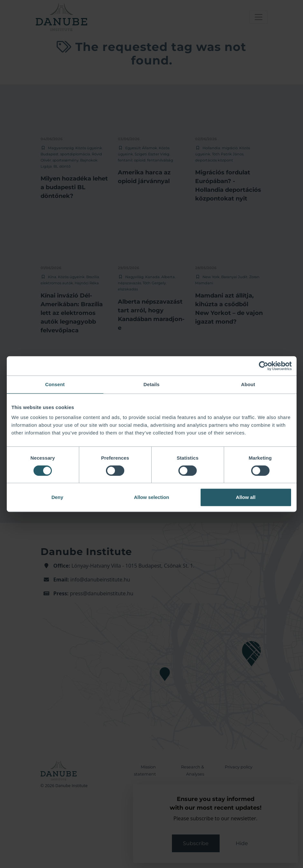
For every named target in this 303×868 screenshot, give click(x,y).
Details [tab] (152, 384)
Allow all (246, 497)
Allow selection (151, 497)
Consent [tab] (55, 384)
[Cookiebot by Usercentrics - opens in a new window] (264, 366)
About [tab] (248, 384)
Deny (57, 497)
